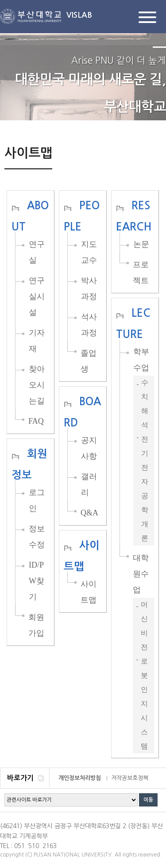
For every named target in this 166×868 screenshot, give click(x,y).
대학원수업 (141, 574)
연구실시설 (37, 296)
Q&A (89, 513)
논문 (141, 244)
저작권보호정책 (130, 778)
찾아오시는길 (37, 385)
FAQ (36, 421)
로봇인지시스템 (144, 704)
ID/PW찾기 (37, 581)
